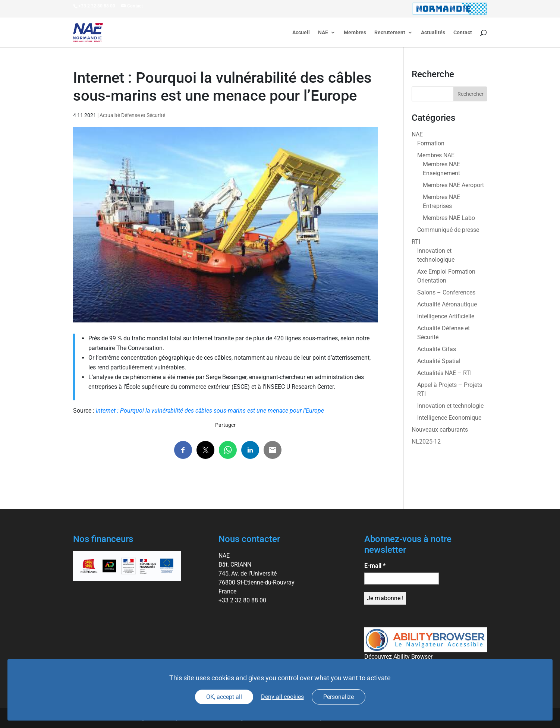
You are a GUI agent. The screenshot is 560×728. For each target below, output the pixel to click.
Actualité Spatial (439, 361)
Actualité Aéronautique (447, 304)
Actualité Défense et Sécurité (132, 115)
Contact (463, 33)
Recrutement (390, 33)
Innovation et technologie (450, 406)
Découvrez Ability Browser (398, 657)
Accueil (301, 33)
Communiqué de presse (448, 230)
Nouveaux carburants (440, 430)
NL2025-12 (426, 442)
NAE (323, 33)
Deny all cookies (282, 697)
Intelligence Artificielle (446, 316)
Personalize (339, 697)
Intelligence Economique (449, 418)
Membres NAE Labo (449, 218)
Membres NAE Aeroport (453, 185)
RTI (416, 242)
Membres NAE (436, 155)
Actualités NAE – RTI (444, 373)
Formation (431, 143)
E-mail (375, 566)
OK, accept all (224, 697)
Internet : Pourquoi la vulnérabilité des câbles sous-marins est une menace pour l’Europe (210, 411)
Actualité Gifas (437, 349)
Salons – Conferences (446, 292)
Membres (355, 33)
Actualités (433, 33)
